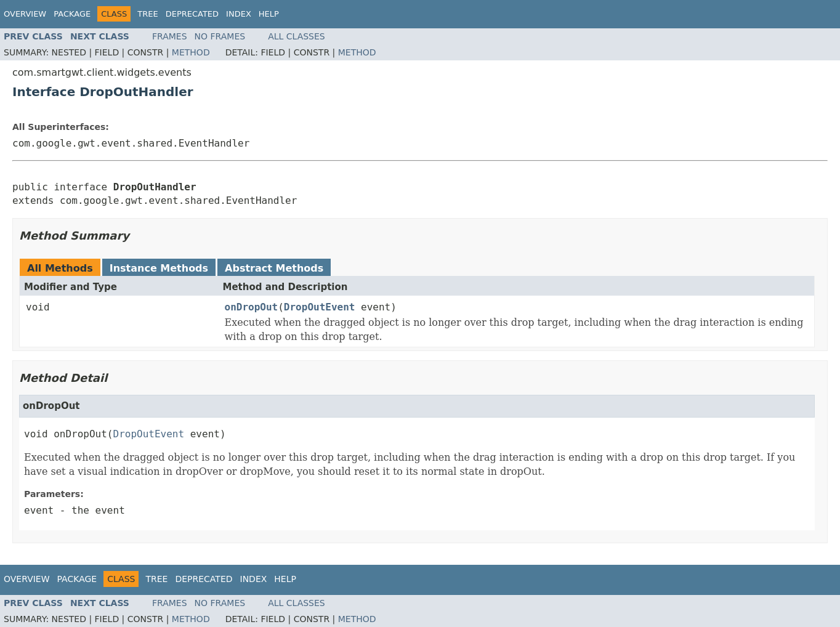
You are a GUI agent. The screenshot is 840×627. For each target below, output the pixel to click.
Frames (170, 36)
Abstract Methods (274, 268)
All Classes (297, 36)
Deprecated (192, 14)
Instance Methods (159, 268)
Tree (147, 14)
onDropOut (252, 307)
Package (72, 14)
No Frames (220, 36)
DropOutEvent (320, 307)
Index (239, 14)
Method (191, 52)
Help (269, 14)
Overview (25, 14)
